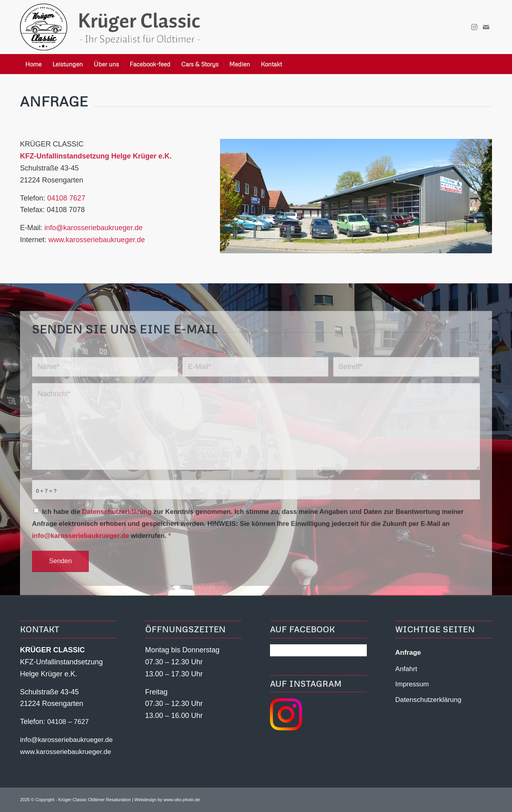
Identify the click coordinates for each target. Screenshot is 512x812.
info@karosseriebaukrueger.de (93, 228)
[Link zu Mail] (486, 27)
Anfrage (408, 653)
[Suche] (487, 64)
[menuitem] (33, 64)
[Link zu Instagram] (474, 27)
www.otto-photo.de (182, 800)
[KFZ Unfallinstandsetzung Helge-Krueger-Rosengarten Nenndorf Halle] (356, 196)
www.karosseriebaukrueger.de (97, 240)
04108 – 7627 (68, 722)
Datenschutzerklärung (117, 546)
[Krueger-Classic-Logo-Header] (110, 27)
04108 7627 (66, 198)
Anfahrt (406, 669)
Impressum (412, 684)
